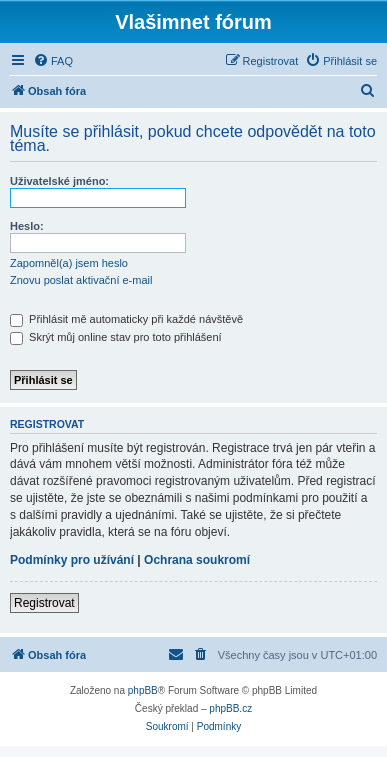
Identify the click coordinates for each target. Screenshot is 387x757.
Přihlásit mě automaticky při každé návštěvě (126, 319)
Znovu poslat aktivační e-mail (81, 280)
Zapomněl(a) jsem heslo (69, 263)
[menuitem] (53, 61)
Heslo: (27, 226)
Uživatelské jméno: (59, 181)
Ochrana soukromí (197, 560)
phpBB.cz (230, 708)
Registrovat (44, 603)
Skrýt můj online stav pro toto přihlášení (116, 337)
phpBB (143, 690)
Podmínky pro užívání (72, 560)
